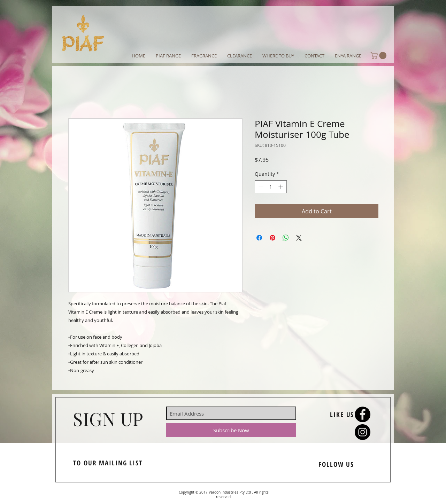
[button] (379, 56)
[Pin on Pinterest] (272, 238)
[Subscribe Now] (231, 430)
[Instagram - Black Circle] (363, 432)
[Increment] (281, 187)
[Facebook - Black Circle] (363, 414)
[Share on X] (299, 238)
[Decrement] (260, 187)
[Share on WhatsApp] (286, 238)
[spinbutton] (271, 187)
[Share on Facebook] (259, 238)
